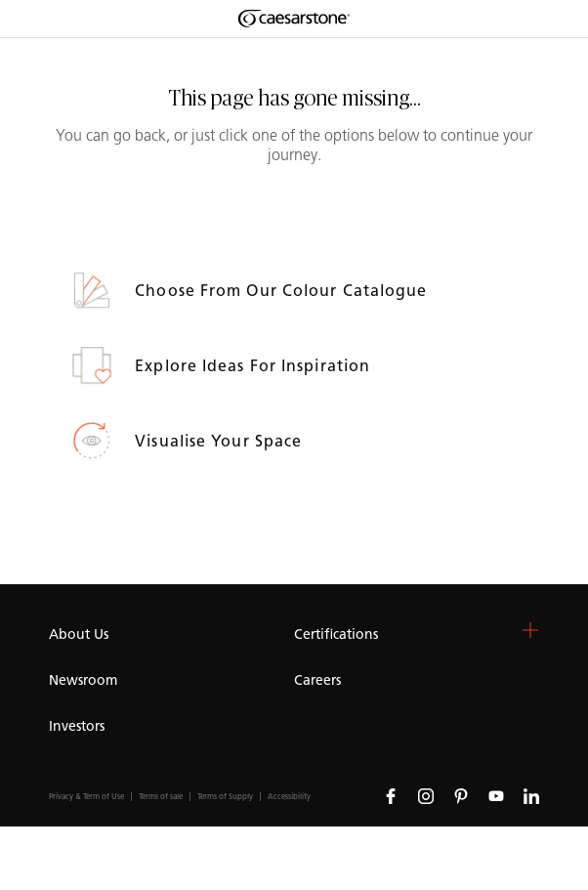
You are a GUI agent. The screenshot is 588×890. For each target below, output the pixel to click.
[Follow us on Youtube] (496, 795)
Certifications (336, 635)
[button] (530, 630)
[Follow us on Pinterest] (461, 795)
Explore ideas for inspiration (255, 366)
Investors (77, 726)
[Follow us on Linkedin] (531, 795)
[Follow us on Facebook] (391, 795)
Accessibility (289, 797)
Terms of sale (161, 797)
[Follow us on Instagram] (426, 795)
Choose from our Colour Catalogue (283, 291)
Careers (317, 680)
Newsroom (83, 680)
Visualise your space (221, 441)
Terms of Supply (225, 797)
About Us (79, 635)
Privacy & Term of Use (86, 797)
